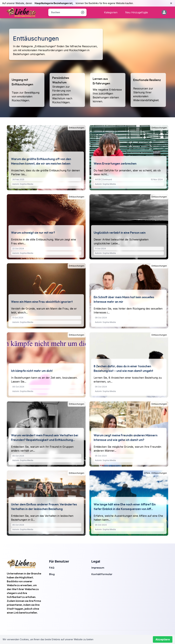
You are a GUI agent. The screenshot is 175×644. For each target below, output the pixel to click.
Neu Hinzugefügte (137, 12)
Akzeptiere (163, 639)
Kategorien (111, 12)
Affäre (147, 473)
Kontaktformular (102, 574)
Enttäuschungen (77, 128)
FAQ (52, 568)
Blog (52, 574)
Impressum (98, 568)
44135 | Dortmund (103, 179)
